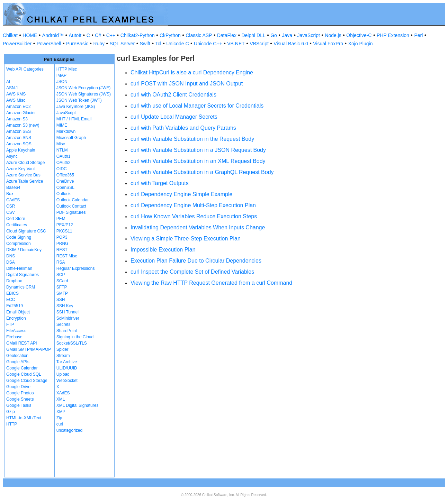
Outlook (64, 194)
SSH (61, 300)
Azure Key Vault (21, 169)
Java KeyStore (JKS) (76, 107)
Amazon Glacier (21, 113)
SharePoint (67, 331)
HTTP (12, 424)
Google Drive (18, 387)
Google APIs (18, 362)
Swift (145, 44)
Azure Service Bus (23, 175)
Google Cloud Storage (27, 381)
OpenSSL (65, 188)
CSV (11, 212)
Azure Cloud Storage (25, 163)
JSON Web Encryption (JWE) (83, 88)
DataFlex (227, 35)
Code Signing (19, 237)
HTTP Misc (67, 69)
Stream (63, 356)
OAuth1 (64, 156)
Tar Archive (67, 362)
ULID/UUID (67, 368)
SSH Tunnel (68, 312)
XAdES (63, 393)
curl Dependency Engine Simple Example (181, 194)
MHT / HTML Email (74, 119)
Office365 (65, 175)
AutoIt (75, 35)
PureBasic (77, 44)
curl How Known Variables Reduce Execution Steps (194, 216)
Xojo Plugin (361, 44)
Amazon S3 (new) (23, 125)
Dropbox (14, 281)
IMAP (61, 75)
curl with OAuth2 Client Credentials (173, 95)
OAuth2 (64, 163)
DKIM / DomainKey (24, 250)
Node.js (333, 35)
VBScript (259, 44)
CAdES (13, 200)
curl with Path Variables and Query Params (183, 128)
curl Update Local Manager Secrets (174, 117)
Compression (19, 244)
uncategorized (69, 430)
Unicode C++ (208, 44)
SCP (61, 275)
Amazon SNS (19, 138)
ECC (11, 300)
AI (8, 82)
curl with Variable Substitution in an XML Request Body (198, 161)
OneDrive (65, 181)
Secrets (64, 324)
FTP (10, 324)
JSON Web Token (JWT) (79, 100)
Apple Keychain (21, 150)
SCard (62, 281)
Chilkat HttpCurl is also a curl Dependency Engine (192, 72)
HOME (30, 35)
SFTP (62, 287)
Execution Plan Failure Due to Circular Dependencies (196, 261)
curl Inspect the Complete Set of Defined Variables (192, 272)
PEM (61, 219)
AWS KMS (16, 94)
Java (287, 35)
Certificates (17, 225)
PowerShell (49, 44)
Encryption (16, 318)
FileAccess (16, 331)
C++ (111, 35)
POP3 (62, 237)
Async (12, 156)
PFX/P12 (65, 225)
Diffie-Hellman (19, 268)
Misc (61, 144)
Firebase (14, 337)
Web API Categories (25, 69)
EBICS (12, 293)
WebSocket (67, 381)
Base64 (13, 188)
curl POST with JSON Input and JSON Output (187, 84)
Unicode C (177, 44)
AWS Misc (16, 100)
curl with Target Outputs (160, 183)
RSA (61, 262)
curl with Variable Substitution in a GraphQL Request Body (202, 172)
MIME (62, 125)
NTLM (62, 150)
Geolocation (17, 356)
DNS (11, 256)
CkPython (170, 35)
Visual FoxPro (328, 44)
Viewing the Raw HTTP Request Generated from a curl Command (211, 283)
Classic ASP (199, 35)
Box (10, 194)
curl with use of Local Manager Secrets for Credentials (197, 106)
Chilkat (10, 35)
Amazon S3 (17, 119)
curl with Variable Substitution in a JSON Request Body (198, 150)
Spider (62, 349)
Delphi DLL (253, 35)
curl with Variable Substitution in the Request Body (192, 139)
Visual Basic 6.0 (291, 44)
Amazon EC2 (19, 107)
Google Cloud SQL (24, 374)
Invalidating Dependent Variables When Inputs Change (198, 227)
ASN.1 (12, 88)
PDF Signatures (71, 212)
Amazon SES (19, 131)
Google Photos (20, 393)
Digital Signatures (23, 275)
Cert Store (16, 219)
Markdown (66, 131)
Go (274, 35)
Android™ (53, 35)
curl (60, 424)
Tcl (158, 44)
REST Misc (67, 256)
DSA (11, 262)
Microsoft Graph (71, 138)
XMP (61, 412)
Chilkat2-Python (138, 35)
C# (98, 35)
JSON (62, 82)
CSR (11, 206)
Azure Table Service (25, 181)
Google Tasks (19, 405)
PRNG (62, 244)
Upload (63, 374)
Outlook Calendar (73, 200)
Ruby (99, 44)
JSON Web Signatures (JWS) (84, 94)
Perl (418, 35)
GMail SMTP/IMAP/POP (29, 349)
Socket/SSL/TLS (72, 343)
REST (62, 250)
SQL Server (122, 44)
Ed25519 (15, 306)
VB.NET (236, 44)
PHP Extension (393, 35)
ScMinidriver (68, 318)
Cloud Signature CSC (26, 231)
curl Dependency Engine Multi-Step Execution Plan (193, 205)
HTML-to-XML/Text (24, 418)
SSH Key (65, 306)
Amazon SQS (19, 144)
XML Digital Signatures (78, 405)
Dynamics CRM (21, 287)
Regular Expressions (76, 268)
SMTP (62, 293)
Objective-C (359, 35)
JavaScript (309, 35)
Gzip (11, 412)
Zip (59, 418)
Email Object (18, 312)
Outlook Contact (71, 206)
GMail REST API (21, 343)
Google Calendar (22, 368)
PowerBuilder (17, 44)
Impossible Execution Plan (163, 250)
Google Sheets (20, 399)
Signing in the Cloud (75, 337)
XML (61, 399)
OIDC (62, 169)
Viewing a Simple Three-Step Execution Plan (186, 239)
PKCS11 (64, 231)
